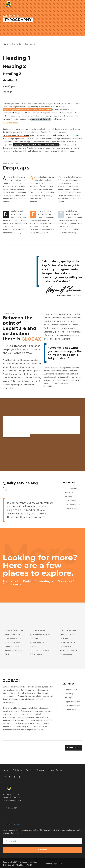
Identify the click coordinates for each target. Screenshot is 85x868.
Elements (17, 44)
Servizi (29, 770)
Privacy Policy (55, 770)
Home (5, 44)
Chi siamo (17, 770)
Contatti (41, 770)
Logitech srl (58, 864)
